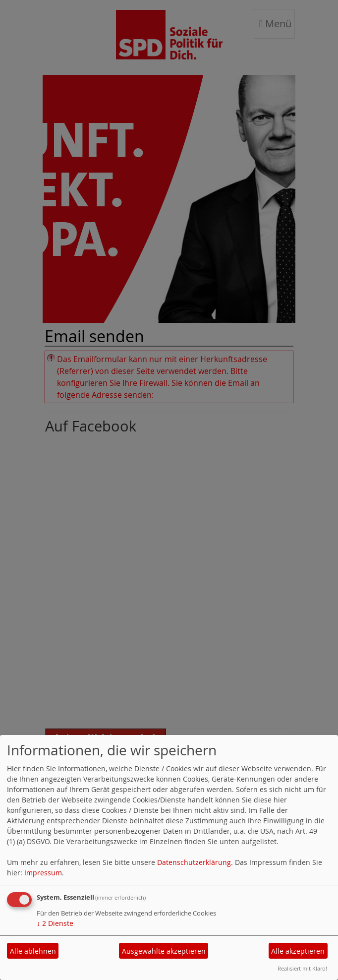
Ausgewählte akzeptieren (164, 951)
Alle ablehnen (33, 951)
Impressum (43, 873)
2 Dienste (55, 923)
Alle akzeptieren (298, 951)
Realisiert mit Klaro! (302, 968)
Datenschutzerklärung (194, 862)
